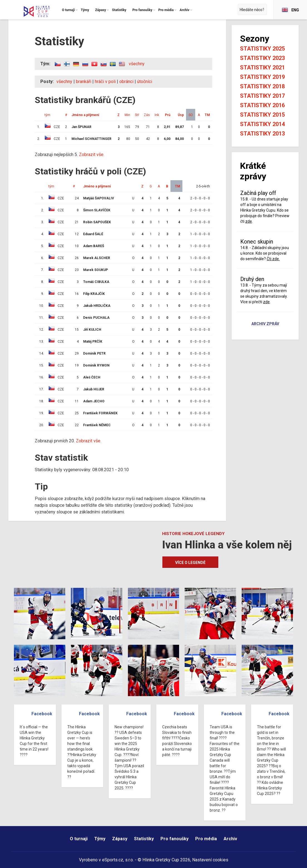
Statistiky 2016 (262, 105)
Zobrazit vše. (92, 155)
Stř (137, 115)
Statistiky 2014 (262, 124)
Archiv (230, 839)
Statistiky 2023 (262, 58)
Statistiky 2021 (262, 67)
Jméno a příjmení (85, 115)
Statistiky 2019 (262, 77)
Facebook (42, 714)
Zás (147, 115)
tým (47, 115)
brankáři (84, 81)
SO (191, 115)
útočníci (145, 81)
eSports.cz (113, 860)
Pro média (206, 839)
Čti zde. (273, 259)
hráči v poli (105, 81)
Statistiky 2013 (262, 134)
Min (127, 115)
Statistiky (144, 839)
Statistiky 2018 (262, 86)
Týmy (100, 839)
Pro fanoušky (174, 839)
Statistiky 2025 (262, 49)
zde (249, 221)
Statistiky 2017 (262, 96)
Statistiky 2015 (262, 115)
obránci (126, 81)
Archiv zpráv (265, 324)
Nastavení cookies (210, 860)
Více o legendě (190, 563)
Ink (157, 115)
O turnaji (79, 839)
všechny (137, 64)
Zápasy (120, 839)
